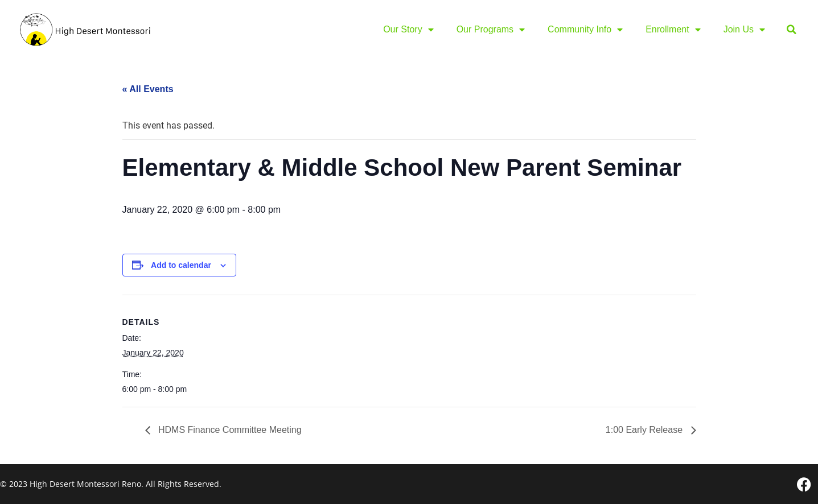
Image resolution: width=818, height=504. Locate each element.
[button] (792, 30)
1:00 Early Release (646, 430)
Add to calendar (181, 265)
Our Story (408, 30)
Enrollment (673, 30)
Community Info (585, 30)
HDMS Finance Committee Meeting (229, 430)
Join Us (744, 30)
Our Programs (491, 30)
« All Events (148, 89)
